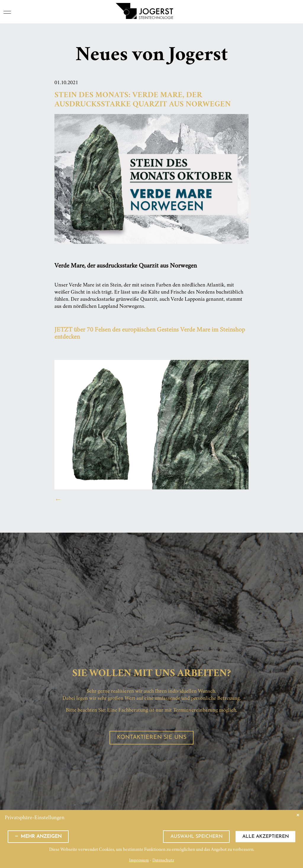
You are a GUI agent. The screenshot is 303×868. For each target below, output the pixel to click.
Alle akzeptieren (266, 837)
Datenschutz (163, 861)
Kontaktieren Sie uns (152, 738)
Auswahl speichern (196, 837)
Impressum (139, 861)
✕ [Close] (298, 815)
